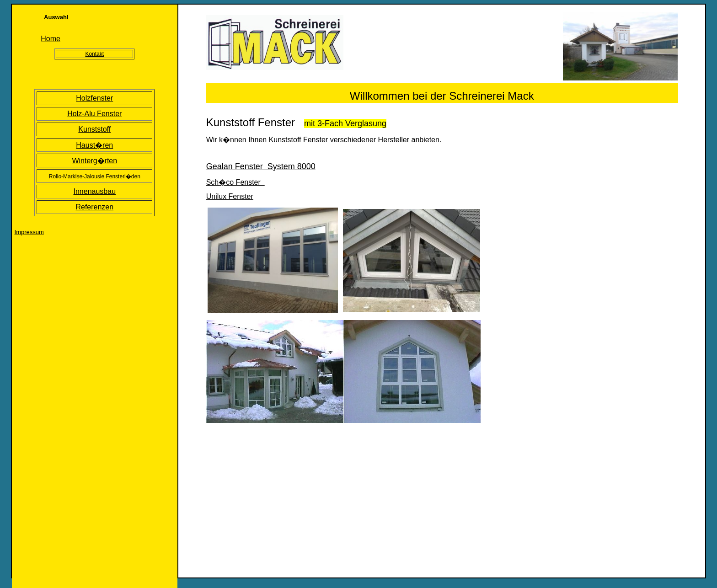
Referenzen (94, 207)
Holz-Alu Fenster (94, 114)
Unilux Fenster (230, 196)
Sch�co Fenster (235, 182)
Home (51, 39)
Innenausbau (95, 191)
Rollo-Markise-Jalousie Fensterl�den (95, 176)
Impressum (29, 232)
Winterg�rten (94, 161)
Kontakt (94, 54)
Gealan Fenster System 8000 (261, 166)
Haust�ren (94, 145)
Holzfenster (94, 98)
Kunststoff (94, 129)
